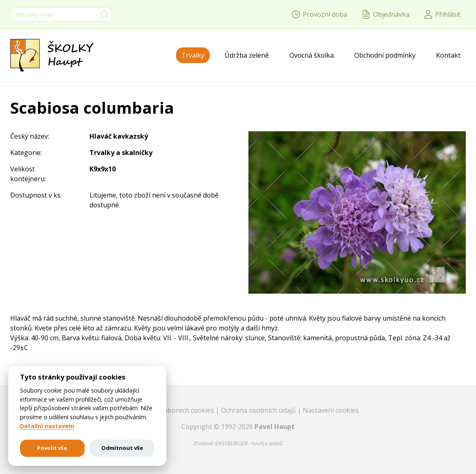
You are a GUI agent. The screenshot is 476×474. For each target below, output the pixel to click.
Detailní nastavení (47, 426)
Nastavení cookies (331, 410)
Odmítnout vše (122, 448)
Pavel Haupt (275, 427)
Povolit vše (52, 448)
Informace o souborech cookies (166, 410)
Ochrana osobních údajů (259, 410)
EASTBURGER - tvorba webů (249, 443)
